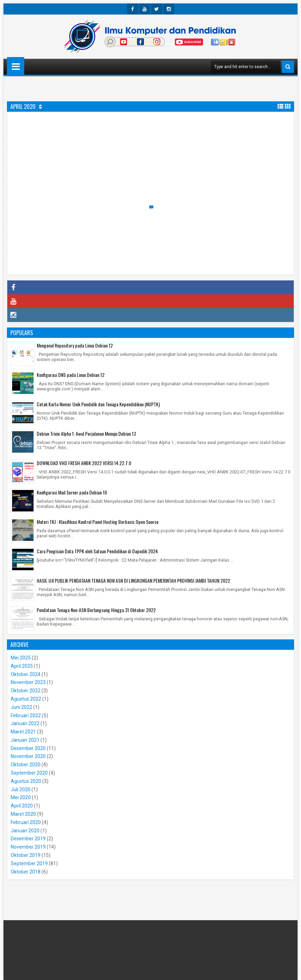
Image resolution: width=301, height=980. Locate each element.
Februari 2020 (26, 822)
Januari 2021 (25, 740)
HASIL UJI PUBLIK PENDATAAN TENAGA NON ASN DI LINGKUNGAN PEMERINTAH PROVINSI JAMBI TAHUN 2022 (133, 580)
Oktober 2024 (26, 674)
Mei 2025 (21, 658)
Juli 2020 (21, 789)
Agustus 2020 (26, 781)
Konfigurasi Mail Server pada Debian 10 (72, 492)
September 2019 (29, 863)
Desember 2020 (28, 748)
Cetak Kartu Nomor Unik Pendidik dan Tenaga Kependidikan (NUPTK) (98, 404)
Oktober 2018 (26, 872)
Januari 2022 (25, 723)
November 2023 (28, 682)
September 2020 (29, 773)
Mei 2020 (21, 797)
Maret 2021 (23, 732)
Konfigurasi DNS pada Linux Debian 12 (71, 375)
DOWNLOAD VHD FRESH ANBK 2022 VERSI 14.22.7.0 (84, 463)
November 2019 (28, 847)
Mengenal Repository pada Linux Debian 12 (75, 345)
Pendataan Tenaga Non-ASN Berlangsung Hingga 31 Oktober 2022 (96, 610)
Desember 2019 (28, 839)
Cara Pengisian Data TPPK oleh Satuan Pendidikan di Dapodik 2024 (97, 551)
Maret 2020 (23, 814)
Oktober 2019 (26, 855)
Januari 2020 (25, 831)
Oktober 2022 (26, 691)
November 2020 (28, 756)
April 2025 (22, 666)
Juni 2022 (21, 707)
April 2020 (22, 806)
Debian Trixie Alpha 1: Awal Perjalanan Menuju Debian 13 (86, 433)
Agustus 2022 (26, 699)
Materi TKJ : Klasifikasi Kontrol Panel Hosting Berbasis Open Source (98, 522)
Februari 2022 (26, 715)
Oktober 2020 (26, 765)
